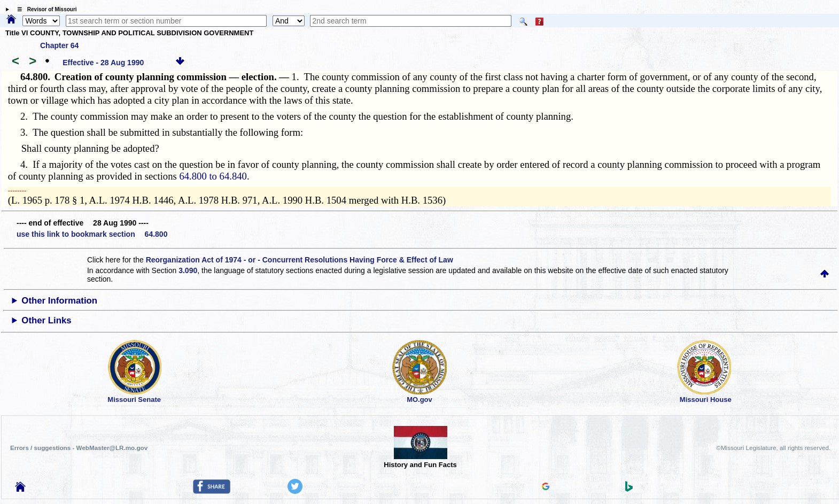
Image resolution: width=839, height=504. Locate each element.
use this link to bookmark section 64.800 (92, 234)
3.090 (188, 270)
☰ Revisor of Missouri (44, 9)
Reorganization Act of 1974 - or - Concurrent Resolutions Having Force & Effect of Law (300, 260)
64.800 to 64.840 (213, 176)
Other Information (59, 301)
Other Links (46, 320)
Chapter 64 (59, 45)
